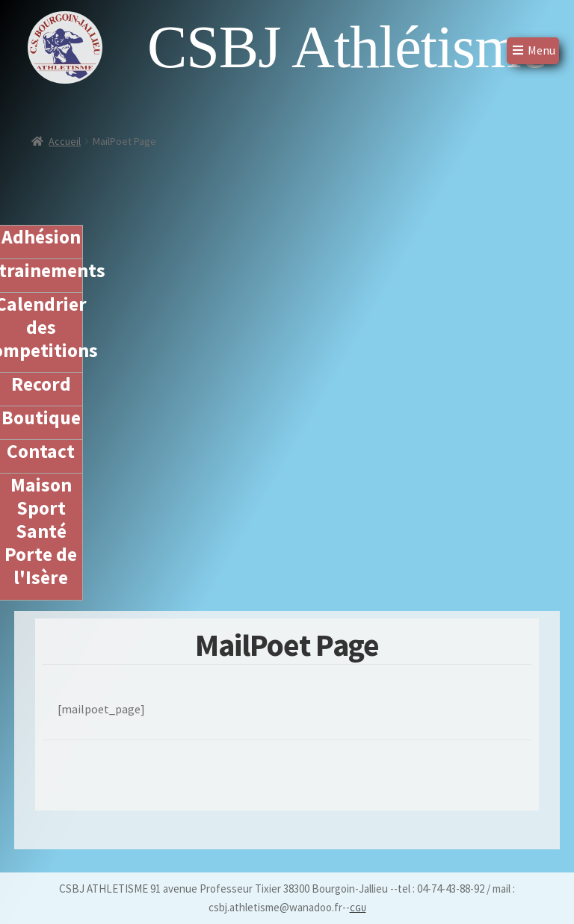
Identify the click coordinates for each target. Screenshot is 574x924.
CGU (358, 908)
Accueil (65, 141)
